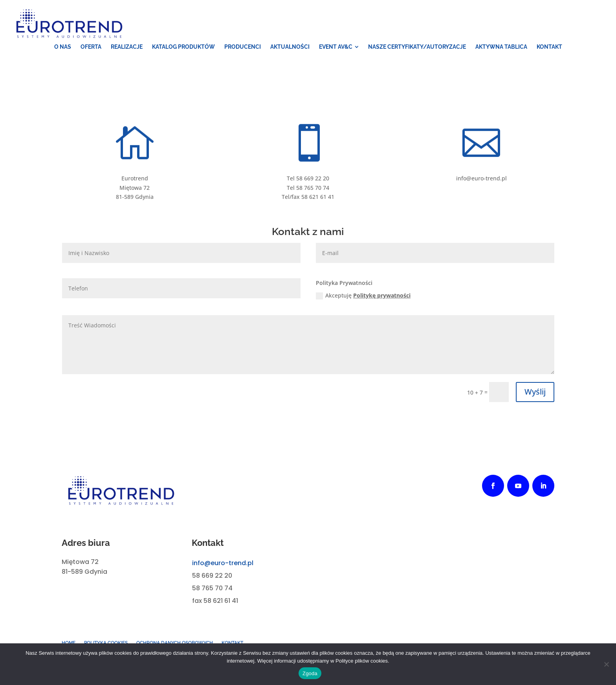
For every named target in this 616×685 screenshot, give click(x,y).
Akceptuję (363, 296)
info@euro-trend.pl (223, 563)
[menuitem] (63, 47)
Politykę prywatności (382, 295)
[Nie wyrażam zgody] (606, 664)
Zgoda (310, 673)
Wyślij (535, 392)
